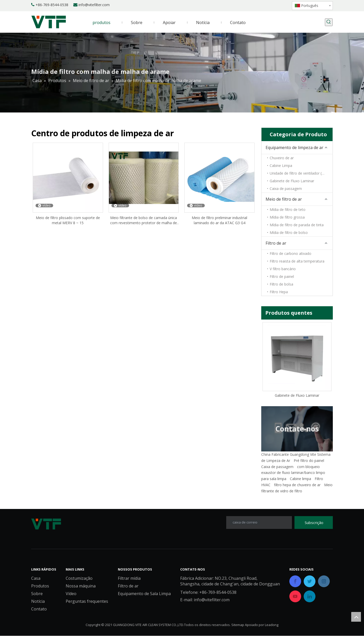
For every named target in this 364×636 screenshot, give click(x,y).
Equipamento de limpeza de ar (294, 147)
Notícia (38, 601)
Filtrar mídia (129, 578)
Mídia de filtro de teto (288, 209)
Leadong (272, 625)
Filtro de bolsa (281, 284)
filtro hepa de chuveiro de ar (297, 485)
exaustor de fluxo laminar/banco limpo (293, 473)
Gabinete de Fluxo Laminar (292, 181)
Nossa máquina (81, 586)
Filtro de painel (282, 276)
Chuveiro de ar (282, 158)
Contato (39, 609)
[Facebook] (251, 5)
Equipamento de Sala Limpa (144, 594)
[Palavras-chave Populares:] (329, 22)
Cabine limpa (300, 479)
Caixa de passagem (286, 189)
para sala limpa (274, 479)
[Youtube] (277, 5)
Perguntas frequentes (87, 601)
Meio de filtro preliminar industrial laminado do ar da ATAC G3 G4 (219, 220)
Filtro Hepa (279, 292)
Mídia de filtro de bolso (289, 232)
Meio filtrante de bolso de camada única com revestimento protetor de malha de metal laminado (144, 220)
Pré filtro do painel (309, 461)
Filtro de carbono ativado (291, 253)
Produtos (40, 586)
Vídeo (71, 594)
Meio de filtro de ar (284, 199)
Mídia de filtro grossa (287, 217)
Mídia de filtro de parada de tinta (297, 225)
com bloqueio (308, 467)
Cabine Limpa (281, 166)
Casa (36, 578)
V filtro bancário (283, 269)
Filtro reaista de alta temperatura (297, 261)
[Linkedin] (260, 5)
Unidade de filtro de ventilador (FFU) (300, 173)
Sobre (37, 594)
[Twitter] (269, 5)
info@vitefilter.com (94, 5)
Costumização (79, 578)
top (356, 617)
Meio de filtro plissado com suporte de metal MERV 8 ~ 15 (68, 220)
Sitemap (238, 625)
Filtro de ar (276, 243)
